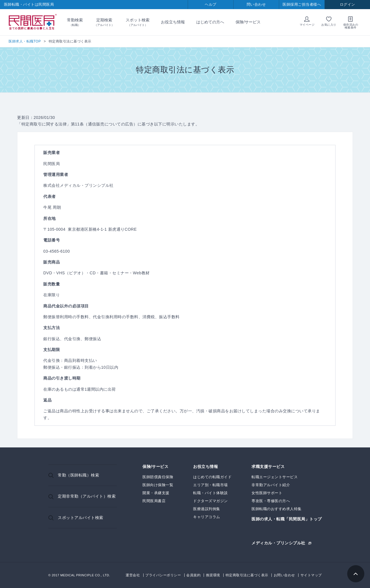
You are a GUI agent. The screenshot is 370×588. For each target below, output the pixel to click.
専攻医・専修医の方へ (271, 501)
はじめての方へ (210, 22)
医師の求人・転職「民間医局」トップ (287, 519)
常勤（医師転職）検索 (78, 475)
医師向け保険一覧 (158, 485)
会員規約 (193, 575)
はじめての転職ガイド (212, 477)
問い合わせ (256, 4)
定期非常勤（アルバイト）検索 (87, 496)
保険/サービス (248, 22)
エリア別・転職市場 (210, 485)
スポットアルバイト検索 (81, 518)
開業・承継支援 (156, 493)
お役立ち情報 (173, 22)
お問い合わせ (284, 575)
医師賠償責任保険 (158, 477)
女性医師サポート (267, 493)
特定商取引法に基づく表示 (247, 575)
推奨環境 (213, 575)
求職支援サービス (268, 467)
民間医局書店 (154, 501)
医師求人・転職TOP (25, 41)
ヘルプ (211, 4)
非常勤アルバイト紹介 (271, 485)
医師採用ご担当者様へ (302, 4)
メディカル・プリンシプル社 (278, 543)
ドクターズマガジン (210, 501)
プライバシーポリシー (163, 575)
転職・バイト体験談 (210, 493)
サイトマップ (311, 575)
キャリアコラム (207, 517)
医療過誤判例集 (207, 509)
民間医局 (33, 22)
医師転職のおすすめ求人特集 (277, 509)
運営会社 (133, 575)
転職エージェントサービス (275, 477)
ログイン (347, 4)
